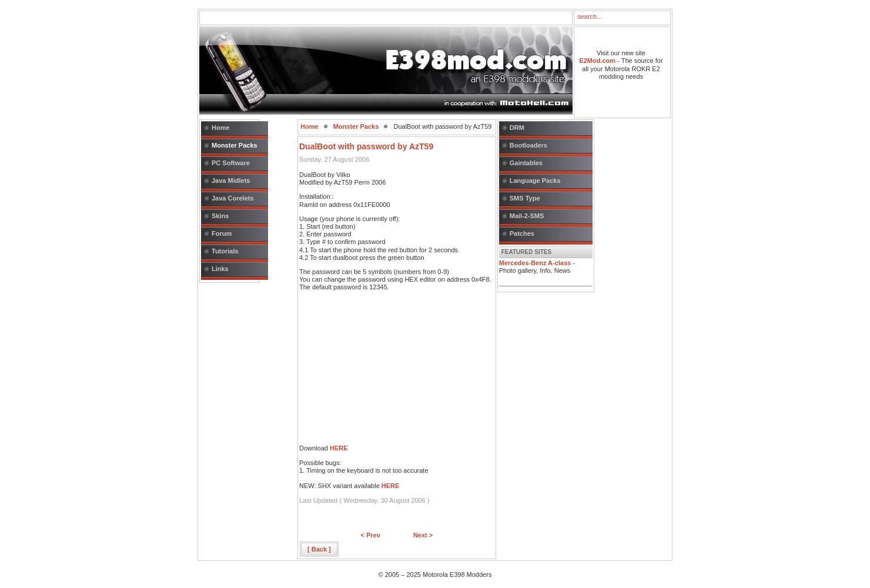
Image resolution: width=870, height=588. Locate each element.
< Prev (371, 535)
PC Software (231, 163)
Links (220, 269)
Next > (423, 535)
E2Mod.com (597, 61)
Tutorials (225, 251)
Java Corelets (233, 198)
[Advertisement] (387, 371)
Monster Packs (235, 145)
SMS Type (525, 198)
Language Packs (535, 181)
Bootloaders (528, 145)
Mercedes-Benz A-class (535, 263)
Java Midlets (231, 181)
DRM (517, 128)
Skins (220, 216)
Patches (522, 233)
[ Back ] (319, 549)
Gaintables (526, 163)
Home (221, 128)
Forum (222, 233)
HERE (339, 448)
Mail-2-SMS (527, 216)
